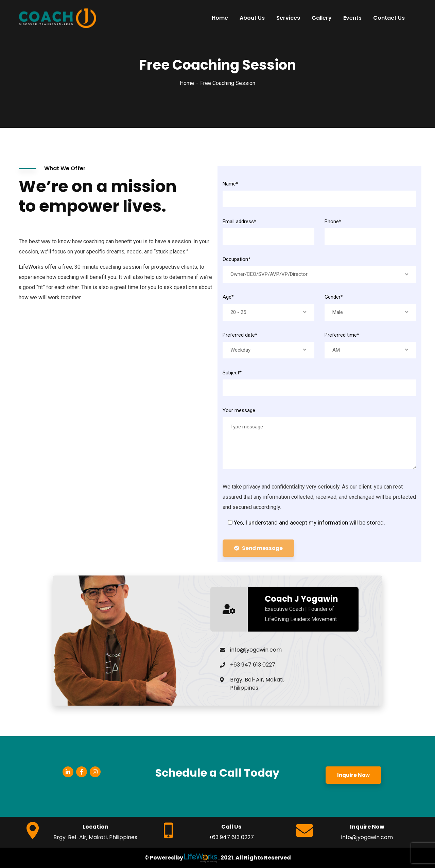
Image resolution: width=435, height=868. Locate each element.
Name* (230, 184)
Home (187, 83)
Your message (239, 410)
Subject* (232, 373)
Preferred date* (240, 335)
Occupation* (237, 259)
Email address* (239, 222)
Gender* (334, 297)
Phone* (333, 222)
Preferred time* (342, 335)
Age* (228, 297)
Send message (258, 548)
